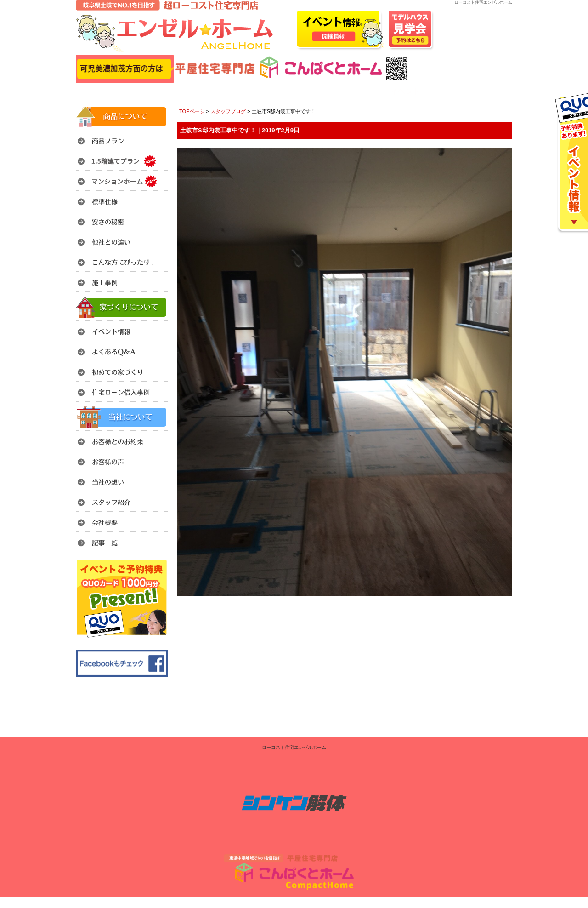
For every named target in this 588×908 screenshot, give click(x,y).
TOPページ (192, 111)
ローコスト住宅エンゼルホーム (294, 747)
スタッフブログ (228, 111)
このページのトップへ (489, 608)
